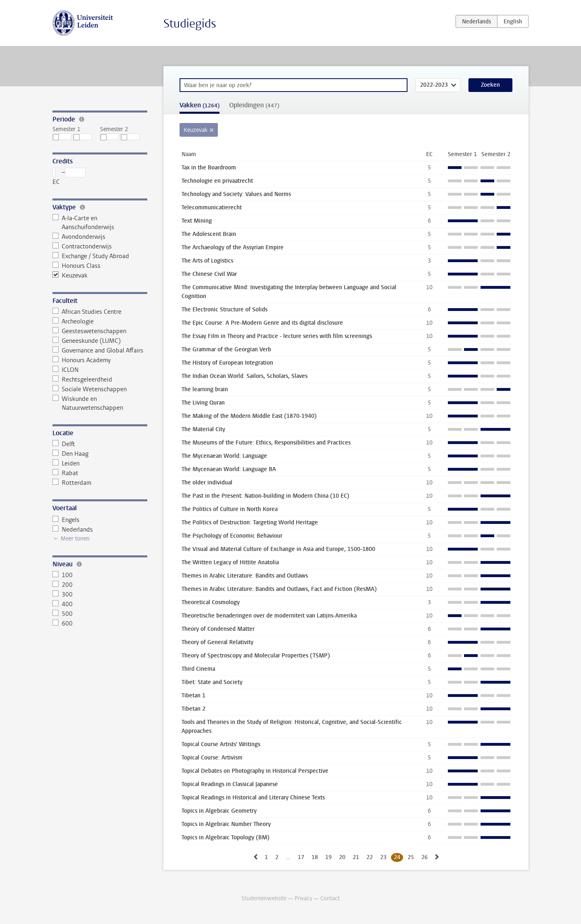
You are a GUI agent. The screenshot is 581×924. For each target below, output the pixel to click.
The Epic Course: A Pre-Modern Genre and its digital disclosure (262, 323)
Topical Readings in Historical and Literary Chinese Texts (253, 798)
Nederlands (73, 530)
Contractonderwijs (82, 246)
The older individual (207, 483)
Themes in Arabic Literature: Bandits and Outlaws (245, 576)
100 (63, 575)
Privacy (303, 898)
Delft (64, 444)
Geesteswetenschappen (89, 331)
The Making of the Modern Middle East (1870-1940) (249, 416)
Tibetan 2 (193, 709)
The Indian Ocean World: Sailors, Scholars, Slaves (245, 376)
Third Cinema (198, 669)
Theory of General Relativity (217, 642)
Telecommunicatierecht (212, 208)
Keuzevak (70, 275)
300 (63, 594)
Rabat (65, 473)
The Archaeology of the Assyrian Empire (233, 247)
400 (63, 604)
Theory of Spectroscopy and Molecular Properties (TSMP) (256, 656)
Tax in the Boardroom (209, 168)
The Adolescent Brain (209, 234)
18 (315, 857)
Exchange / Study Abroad (91, 256)
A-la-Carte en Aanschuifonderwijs (83, 223)
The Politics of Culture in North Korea (230, 509)
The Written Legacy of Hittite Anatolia (230, 562)
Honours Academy (82, 360)
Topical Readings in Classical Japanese (230, 784)
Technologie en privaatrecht (217, 181)
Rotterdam (72, 483)
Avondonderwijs (79, 237)
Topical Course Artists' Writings (221, 744)
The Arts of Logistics (207, 261)
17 (301, 857)
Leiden (66, 463)
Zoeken (490, 85)
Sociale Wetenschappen (90, 389)
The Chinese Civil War (209, 274)
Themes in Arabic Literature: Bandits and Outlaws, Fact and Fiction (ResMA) (279, 589)
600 (63, 624)
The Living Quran (203, 403)
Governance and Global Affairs (98, 350)
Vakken (200, 105)
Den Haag (70, 454)
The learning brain (205, 389)
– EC (69, 177)
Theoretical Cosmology (211, 602)
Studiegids (190, 24)
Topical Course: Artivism (212, 758)
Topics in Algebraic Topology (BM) (226, 837)
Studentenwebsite (264, 898)
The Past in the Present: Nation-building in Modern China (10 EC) (265, 496)
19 (328, 857)
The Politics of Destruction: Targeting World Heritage (250, 522)
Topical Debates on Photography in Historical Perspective (255, 771)
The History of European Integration (227, 363)
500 (63, 614)
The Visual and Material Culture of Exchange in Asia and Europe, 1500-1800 (278, 549)
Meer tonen (75, 539)
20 (342, 857)
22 (370, 857)
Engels (66, 520)
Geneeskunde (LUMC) (87, 341)
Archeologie (73, 321)
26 (424, 857)
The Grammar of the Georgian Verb (226, 349)
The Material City (203, 429)
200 (63, 585)
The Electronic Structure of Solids (225, 310)
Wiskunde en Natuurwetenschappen (88, 403)
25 (411, 857)
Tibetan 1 (193, 696)
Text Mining (197, 221)
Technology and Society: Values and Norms (236, 194)
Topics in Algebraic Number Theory (226, 824)
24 (397, 857)
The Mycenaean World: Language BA (229, 469)
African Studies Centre (87, 312)
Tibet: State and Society (212, 682)
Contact (330, 898)
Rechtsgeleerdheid (82, 380)
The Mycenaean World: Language (224, 456)
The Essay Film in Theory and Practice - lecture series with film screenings (277, 336)
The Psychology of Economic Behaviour (232, 536)
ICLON (66, 370)
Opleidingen (254, 105)
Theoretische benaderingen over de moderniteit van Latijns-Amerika (269, 616)
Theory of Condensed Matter (218, 629)
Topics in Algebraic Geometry (219, 811)
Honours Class (76, 266)
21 (356, 857)
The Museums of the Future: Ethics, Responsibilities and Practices (266, 443)
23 (383, 857)
